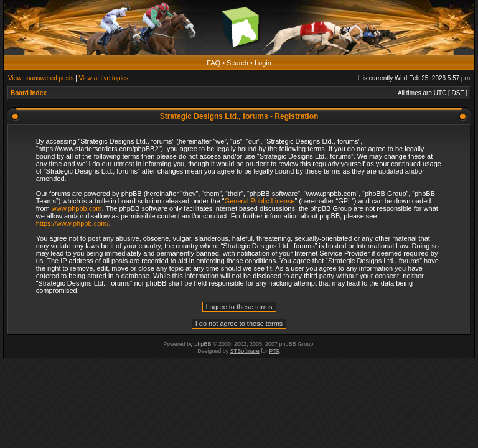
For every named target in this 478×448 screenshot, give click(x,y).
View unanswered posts (41, 78)
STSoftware (245, 351)
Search (237, 63)
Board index (29, 93)
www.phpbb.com (77, 208)
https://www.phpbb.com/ (73, 223)
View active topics (104, 78)
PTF (274, 351)
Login (263, 63)
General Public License (259, 201)
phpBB (203, 344)
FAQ (213, 63)
